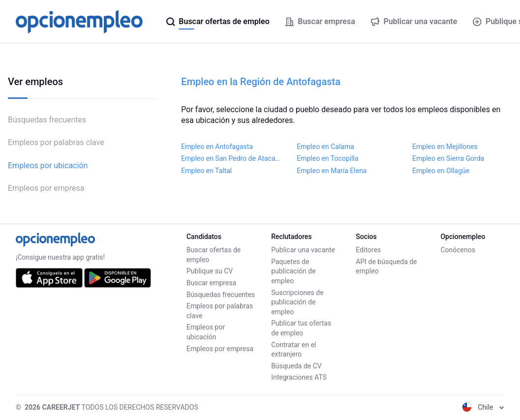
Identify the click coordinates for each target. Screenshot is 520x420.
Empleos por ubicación (48, 165)
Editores (368, 250)
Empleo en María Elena (332, 171)
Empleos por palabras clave (56, 142)
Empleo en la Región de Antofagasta (261, 82)
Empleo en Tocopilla (327, 158)
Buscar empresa (211, 283)
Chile (483, 407)
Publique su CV (210, 271)
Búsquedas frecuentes (47, 120)
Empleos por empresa (46, 188)
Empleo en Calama (325, 147)
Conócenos (458, 250)
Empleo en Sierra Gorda (448, 158)
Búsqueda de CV (296, 366)
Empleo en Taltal (206, 171)
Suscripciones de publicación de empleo (297, 302)
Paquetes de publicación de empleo (293, 271)
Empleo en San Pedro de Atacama (231, 158)
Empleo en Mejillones (445, 147)
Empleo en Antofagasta (217, 147)
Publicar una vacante (303, 250)
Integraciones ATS (299, 377)
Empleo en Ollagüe (441, 171)
